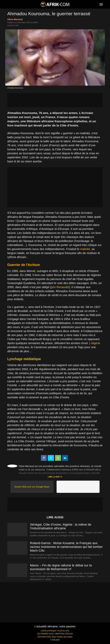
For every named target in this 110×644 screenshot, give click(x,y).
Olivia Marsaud (15, 19)
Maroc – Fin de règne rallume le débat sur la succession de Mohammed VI (61, 567)
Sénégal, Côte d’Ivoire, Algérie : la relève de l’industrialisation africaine (61, 526)
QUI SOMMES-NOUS (46, 634)
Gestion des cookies (65, 637)
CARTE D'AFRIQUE (48, 631)
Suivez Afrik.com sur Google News (32, 487)
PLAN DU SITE (63, 631)
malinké (85, 249)
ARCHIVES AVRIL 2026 (47, 637)
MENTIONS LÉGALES (64, 634)
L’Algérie (95, 343)
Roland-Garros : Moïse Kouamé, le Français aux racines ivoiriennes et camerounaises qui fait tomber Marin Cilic (66, 547)
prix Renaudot (60, 287)
